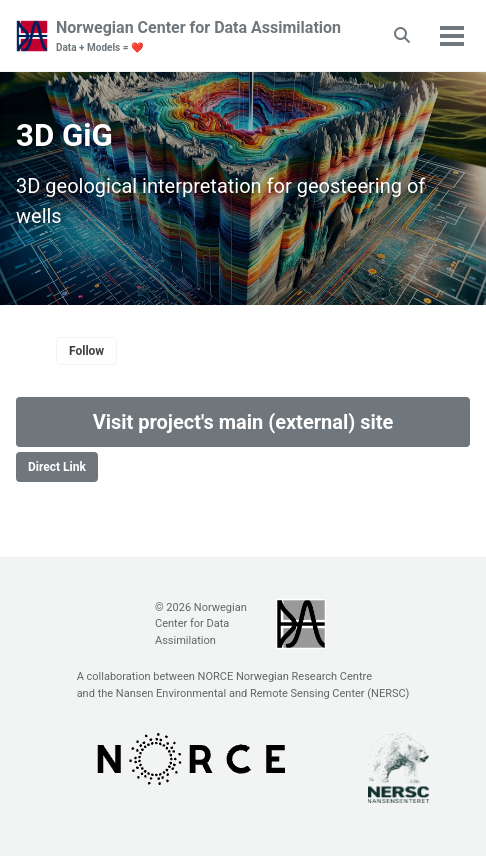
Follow (86, 351)
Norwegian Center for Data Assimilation (198, 36)
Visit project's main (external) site (243, 422)
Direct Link (57, 467)
